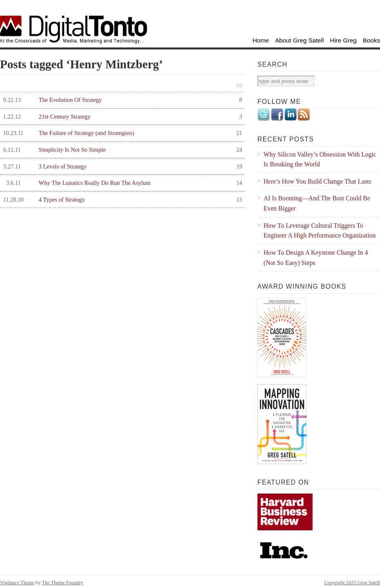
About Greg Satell (299, 40)
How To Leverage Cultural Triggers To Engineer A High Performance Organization (320, 231)
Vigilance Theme (17, 583)
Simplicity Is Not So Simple (121, 150)
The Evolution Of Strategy (121, 100)
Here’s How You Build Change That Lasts (317, 181)
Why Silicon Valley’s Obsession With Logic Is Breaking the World (320, 159)
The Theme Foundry (62, 583)
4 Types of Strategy (121, 200)
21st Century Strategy (121, 117)
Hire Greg (344, 40)
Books (371, 40)
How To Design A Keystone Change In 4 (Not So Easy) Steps (316, 258)
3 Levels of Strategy (121, 167)
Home (261, 40)
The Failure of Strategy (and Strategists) (121, 133)
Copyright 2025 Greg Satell (352, 583)
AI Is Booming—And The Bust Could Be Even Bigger (317, 203)
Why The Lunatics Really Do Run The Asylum (121, 183)
